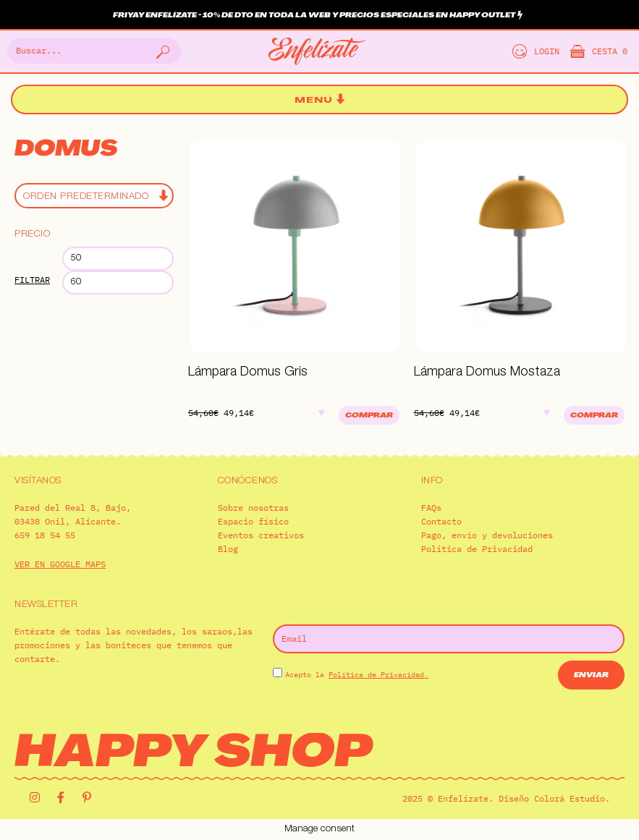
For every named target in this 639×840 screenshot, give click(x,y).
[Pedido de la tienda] (94, 196)
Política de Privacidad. (378, 675)
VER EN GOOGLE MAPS (60, 564)
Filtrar (32, 280)
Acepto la (357, 675)
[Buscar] (161, 51)
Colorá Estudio (570, 798)
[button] (320, 100)
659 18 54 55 (45, 535)
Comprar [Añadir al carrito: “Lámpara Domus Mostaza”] (594, 416)
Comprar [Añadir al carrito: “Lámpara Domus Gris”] (369, 416)
